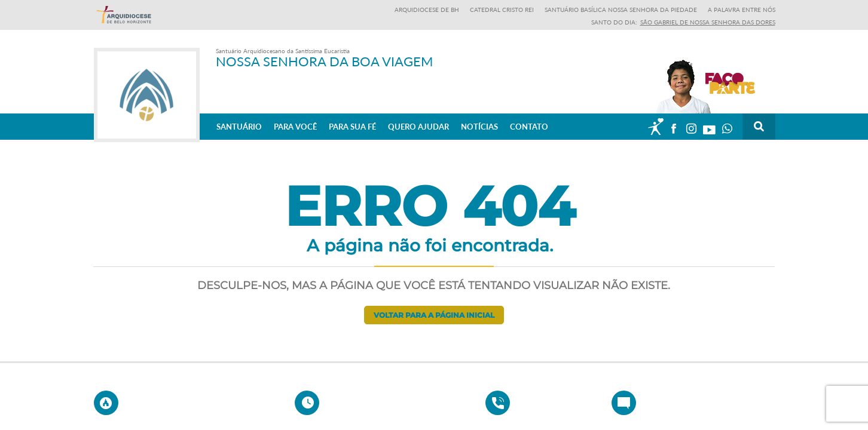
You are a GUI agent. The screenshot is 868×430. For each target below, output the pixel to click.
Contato (529, 126)
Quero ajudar (418, 126)
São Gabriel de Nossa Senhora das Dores (708, 22)
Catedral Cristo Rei (502, 10)
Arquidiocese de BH (427, 10)
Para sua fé (352, 126)
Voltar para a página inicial (434, 315)
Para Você (295, 126)
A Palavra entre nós (742, 10)
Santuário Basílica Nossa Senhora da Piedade (621, 10)
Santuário (239, 126)
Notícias (479, 126)
